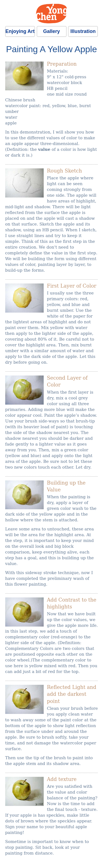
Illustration (83, 31)
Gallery (51, 31)
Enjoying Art (20, 31)
